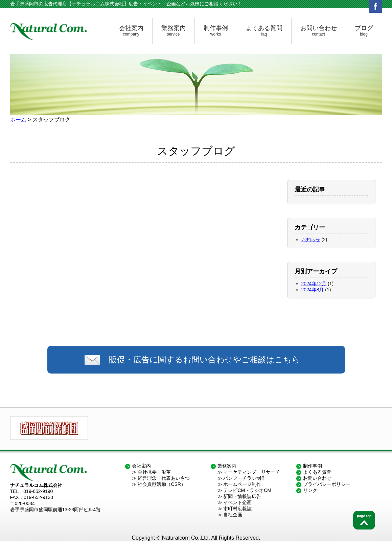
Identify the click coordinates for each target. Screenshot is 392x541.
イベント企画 (237, 502)
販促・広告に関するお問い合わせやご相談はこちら (204, 359)
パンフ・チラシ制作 (245, 478)
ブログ (364, 31)
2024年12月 (314, 284)
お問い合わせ (319, 31)
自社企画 (233, 515)
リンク (310, 490)
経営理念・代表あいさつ (164, 478)
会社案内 (131, 31)
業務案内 (174, 31)
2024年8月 (313, 290)
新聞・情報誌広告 (242, 496)
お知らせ (311, 240)
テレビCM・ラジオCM (247, 490)
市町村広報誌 (237, 509)
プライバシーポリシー (327, 484)
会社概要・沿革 (154, 472)
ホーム (18, 120)
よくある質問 (264, 31)
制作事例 (216, 31)
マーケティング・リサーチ (252, 472)
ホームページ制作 (242, 484)
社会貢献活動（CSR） (162, 484)
